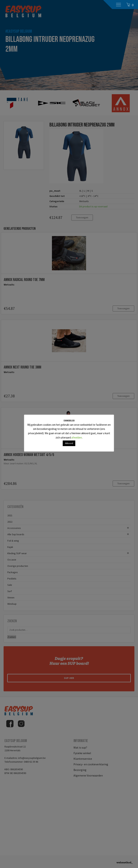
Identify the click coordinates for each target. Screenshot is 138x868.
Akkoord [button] (69, 443)
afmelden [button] (77, 438)
